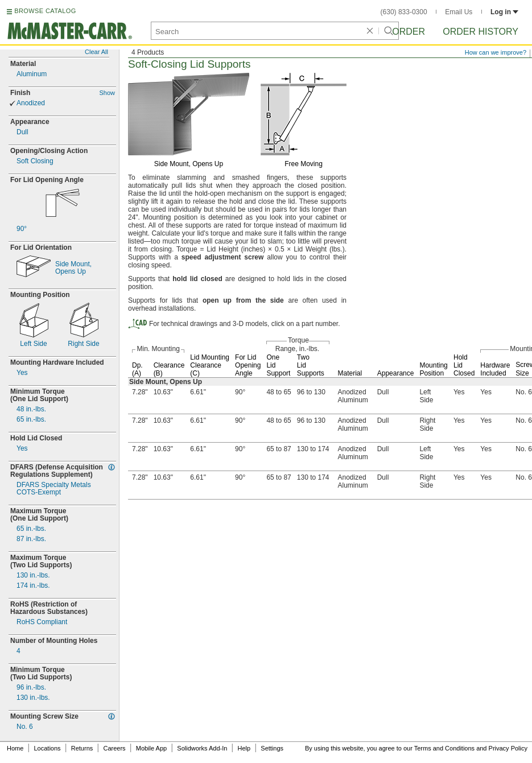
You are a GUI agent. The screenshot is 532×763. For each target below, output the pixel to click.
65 (31, 420)
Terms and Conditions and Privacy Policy (471, 748)
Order (409, 32)
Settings (272, 748)
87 (31, 539)
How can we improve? (496, 52)
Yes (22, 373)
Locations (48, 748)
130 (33, 576)
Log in (504, 12)
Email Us (459, 12)
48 (31, 409)
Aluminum (32, 74)
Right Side (83, 344)
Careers (114, 748)
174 (33, 586)
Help (244, 748)
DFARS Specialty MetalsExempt (54, 489)
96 (31, 688)
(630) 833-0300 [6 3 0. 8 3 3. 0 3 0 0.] (404, 12)
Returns (82, 748)
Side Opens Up (73, 268)
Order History (481, 32)
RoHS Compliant (42, 622)
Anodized (31, 103)
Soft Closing (35, 161)
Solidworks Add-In (202, 748)
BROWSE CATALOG (45, 11)
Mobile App (151, 748)
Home (15, 748)
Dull (22, 132)
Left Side (33, 344)
